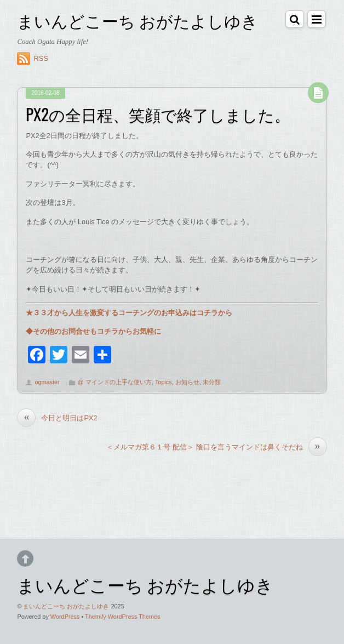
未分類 (212, 382)
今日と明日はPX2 (57, 418)
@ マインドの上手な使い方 (115, 382)
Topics (164, 382)
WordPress (65, 617)
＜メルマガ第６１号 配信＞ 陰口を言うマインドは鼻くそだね (216, 447)
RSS (41, 58)
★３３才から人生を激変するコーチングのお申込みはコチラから (129, 313)
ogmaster (47, 382)
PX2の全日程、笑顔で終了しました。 (158, 114)
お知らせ (187, 382)
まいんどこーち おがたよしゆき (66, 606)
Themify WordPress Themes (122, 617)
